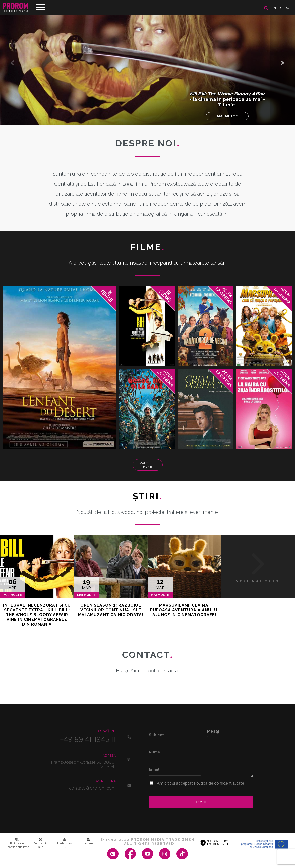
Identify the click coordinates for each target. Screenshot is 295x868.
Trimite (201, 802)
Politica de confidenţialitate (18, 843)
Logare (88, 841)
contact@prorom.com (93, 788)
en (274, 8)
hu (280, 8)
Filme (147, 247)
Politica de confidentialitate (219, 783)
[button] (282, 63)
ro (287, 8)
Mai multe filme (147, 465)
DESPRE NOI (148, 143)
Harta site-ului (64, 843)
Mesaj (213, 731)
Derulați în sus (41, 843)
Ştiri (148, 496)
